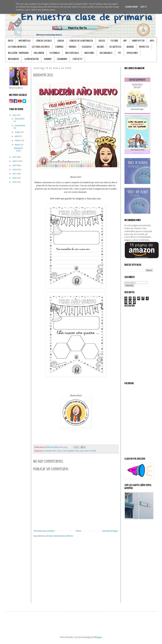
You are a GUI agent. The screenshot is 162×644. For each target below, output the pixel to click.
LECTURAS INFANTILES (17, 47)
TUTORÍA (114, 41)
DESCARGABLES (106, 53)
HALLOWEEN (39, 53)
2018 (15, 170)
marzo (18, 141)
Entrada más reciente (44, 531)
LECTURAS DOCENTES (41, 47)
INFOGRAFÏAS (13, 59)
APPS (152, 41)
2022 (15, 115)
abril (17, 136)
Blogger (98, 637)
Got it (144, 7)
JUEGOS (102, 41)
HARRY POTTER (138, 41)
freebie (93, 451)
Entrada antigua (110, 531)
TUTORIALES (55, 53)
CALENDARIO (62, 59)
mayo (18, 132)
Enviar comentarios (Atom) (60, 536)
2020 (15, 161)
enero (18, 145)
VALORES (100, 47)
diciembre (20, 119)
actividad (48, 451)
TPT (119, 53)
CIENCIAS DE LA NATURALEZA (81, 41)
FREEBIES (73, 47)
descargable (69, 451)
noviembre (20, 126)
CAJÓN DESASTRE (31, 59)
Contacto (77, 59)
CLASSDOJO (87, 47)
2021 (15, 157)
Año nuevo (57, 451)
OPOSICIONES (132, 53)
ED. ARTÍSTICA (115, 47)
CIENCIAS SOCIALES (44, 41)
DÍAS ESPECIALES (72, 53)
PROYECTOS (144, 47)
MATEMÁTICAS (24, 41)
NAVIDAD (130, 47)
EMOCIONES (89, 53)
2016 (15, 178)
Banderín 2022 (19, 150)
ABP (125, 41)
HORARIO (48, 59)
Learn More (131, 7)
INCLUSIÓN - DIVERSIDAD (18, 53)
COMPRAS (59, 47)
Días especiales (82, 451)
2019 (15, 165)
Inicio (10, 41)
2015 (15, 182)
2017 (15, 174)
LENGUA (61, 41)
